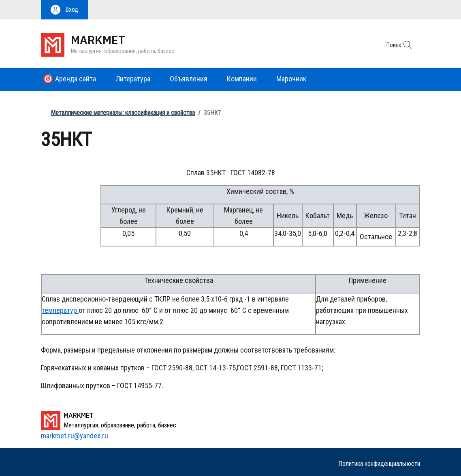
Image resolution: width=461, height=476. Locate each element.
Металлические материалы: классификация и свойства (123, 113)
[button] (64, 10)
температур (60, 310)
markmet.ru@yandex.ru (75, 436)
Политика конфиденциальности (379, 464)
